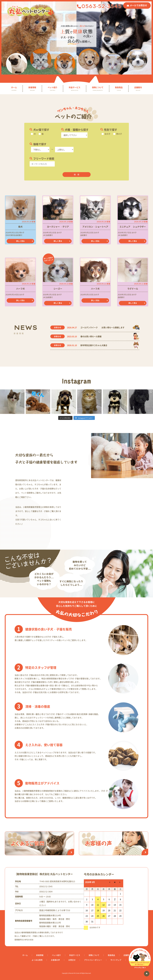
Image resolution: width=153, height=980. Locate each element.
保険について (98, 89)
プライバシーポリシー (93, 960)
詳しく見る (20, 241)
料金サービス (75, 89)
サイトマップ (116, 960)
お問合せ (72, 960)
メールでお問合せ (138, 5)
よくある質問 (37, 960)
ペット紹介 (52, 89)
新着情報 (32, 89)
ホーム (14, 89)
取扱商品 (119, 89)
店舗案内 (138, 89)
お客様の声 (55, 960)
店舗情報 (127, 955)
